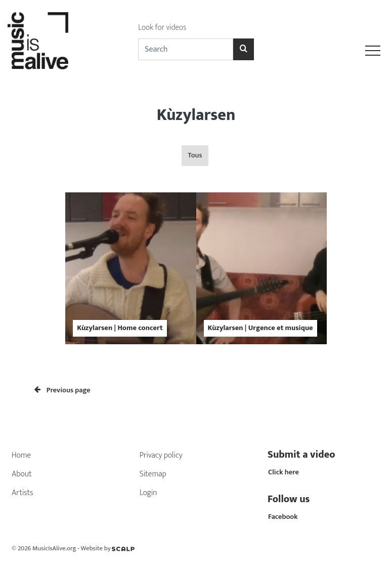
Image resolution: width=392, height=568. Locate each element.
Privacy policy (161, 455)
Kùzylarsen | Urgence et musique (260, 328)
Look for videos (162, 28)
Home (21, 455)
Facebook (283, 517)
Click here (284, 472)
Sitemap (153, 474)
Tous (195, 155)
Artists (23, 493)
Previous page (62, 390)
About (22, 474)
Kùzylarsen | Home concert (120, 328)
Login (148, 493)
